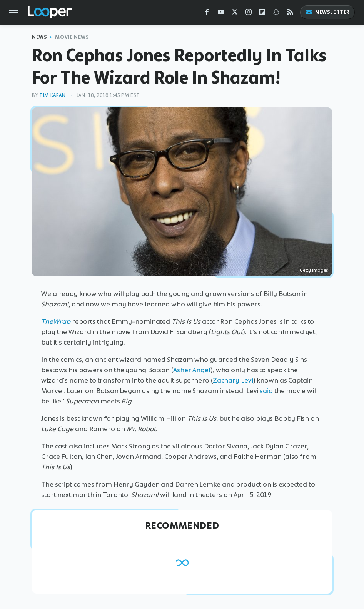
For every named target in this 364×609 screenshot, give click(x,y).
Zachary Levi (233, 380)
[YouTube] (221, 14)
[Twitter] (235, 14)
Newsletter (327, 12)
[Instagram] (249, 14)
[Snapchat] (276, 14)
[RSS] (290, 14)
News (39, 37)
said (266, 391)
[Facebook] (207, 14)
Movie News (72, 37)
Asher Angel (192, 370)
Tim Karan (52, 95)
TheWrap (56, 321)
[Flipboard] (262, 14)
